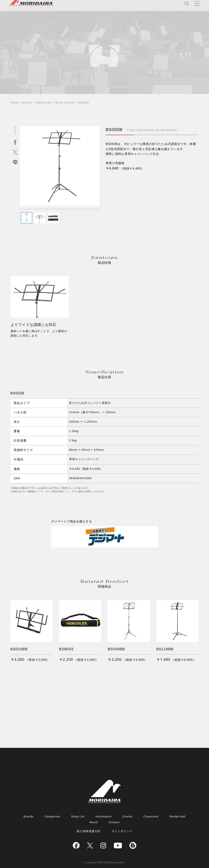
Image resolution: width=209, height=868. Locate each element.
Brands (27, 103)
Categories (52, 816)
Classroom (151, 816)
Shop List (78, 816)
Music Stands (65, 103)
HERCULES (44, 103)
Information (104, 816)
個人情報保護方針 (89, 831)
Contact (114, 822)
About (94, 822)
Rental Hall (178, 816)
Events (128, 816)
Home (15, 103)
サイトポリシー (122, 831)
